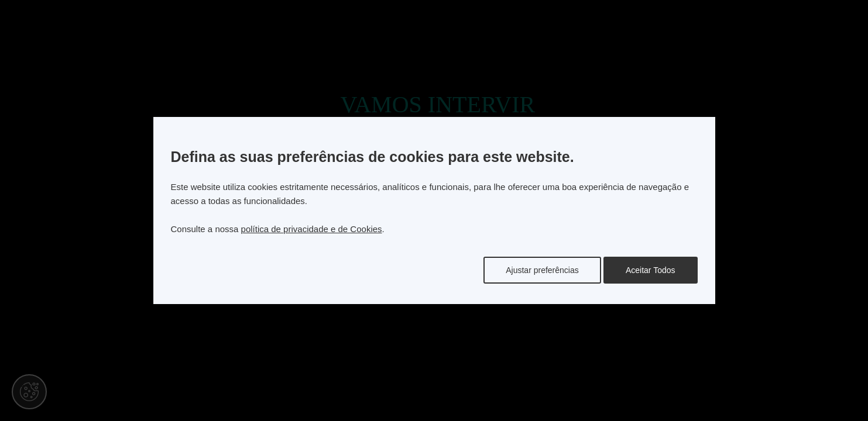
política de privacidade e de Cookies (312, 229)
